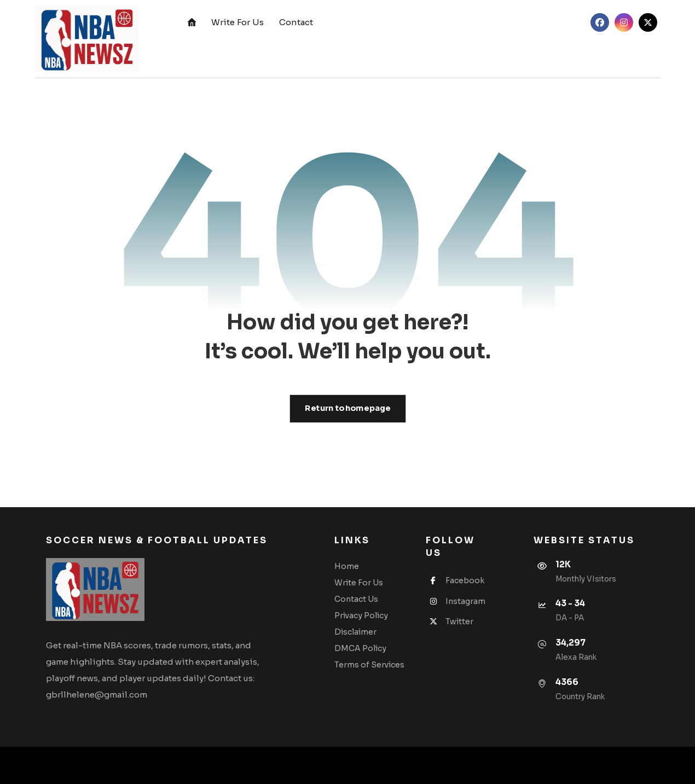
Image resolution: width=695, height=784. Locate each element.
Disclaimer (355, 632)
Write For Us (359, 583)
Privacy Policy (361, 615)
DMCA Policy (360, 648)
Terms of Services (369, 665)
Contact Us (356, 599)
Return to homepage (347, 408)
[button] (600, 22)
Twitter (450, 622)
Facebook (455, 580)
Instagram (456, 601)
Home (347, 566)
